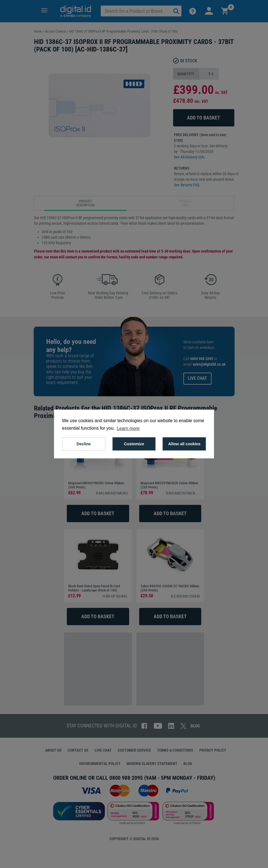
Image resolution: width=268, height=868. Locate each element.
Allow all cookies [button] (184, 444)
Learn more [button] (128, 428)
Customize (134, 444)
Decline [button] (84, 444)
